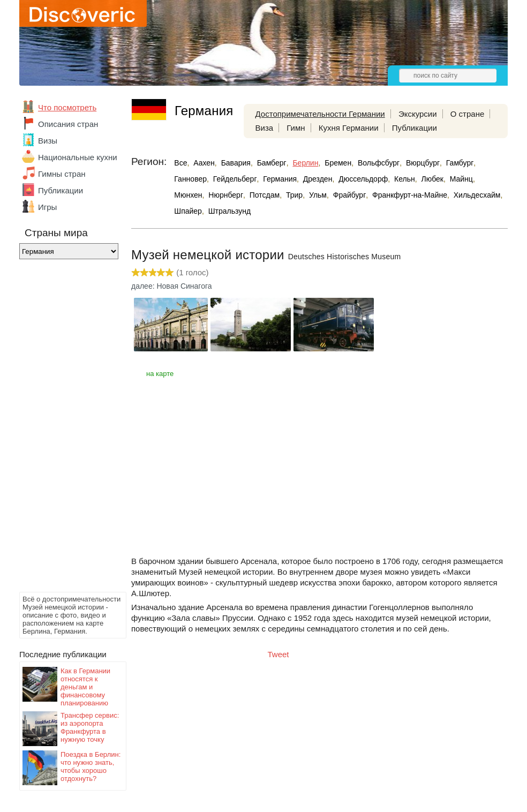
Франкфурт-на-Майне (410, 195)
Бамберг (272, 163)
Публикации (61, 190)
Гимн (296, 128)
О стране (468, 114)
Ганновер (190, 179)
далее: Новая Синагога (172, 286)
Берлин (305, 163)
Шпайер (188, 211)
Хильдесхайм (477, 195)
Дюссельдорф (363, 179)
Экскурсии (418, 114)
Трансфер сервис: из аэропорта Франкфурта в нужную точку (90, 727)
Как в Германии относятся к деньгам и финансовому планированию (85, 687)
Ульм (318, 195)
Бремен (338, 163)
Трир (294, 195)
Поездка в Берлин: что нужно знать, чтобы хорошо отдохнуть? (91, 766)
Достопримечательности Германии (320, 114)
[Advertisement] (62, 428)
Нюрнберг (226, 195)
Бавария (236, 163)
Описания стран (68, 124)
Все (180, 163)
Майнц (461, 179)
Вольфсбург (379, 163)
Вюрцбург (423, 163)
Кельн (405, 179)
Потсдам (265, 195)
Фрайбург (349, 195)
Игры (47, 207)
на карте (160, 374)
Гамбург (460, 163)
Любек (432, 179)
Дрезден (318, 179)
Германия (280, 179)
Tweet (278, 654)
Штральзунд (229, 211)
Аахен (204, 163)
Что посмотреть (67, 107)
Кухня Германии (349, 128)
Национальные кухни (78, 157)
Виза (265, 128)
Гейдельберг (235, 179)
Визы (48, 141)
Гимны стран (62, 174)
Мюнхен (188, 195)
